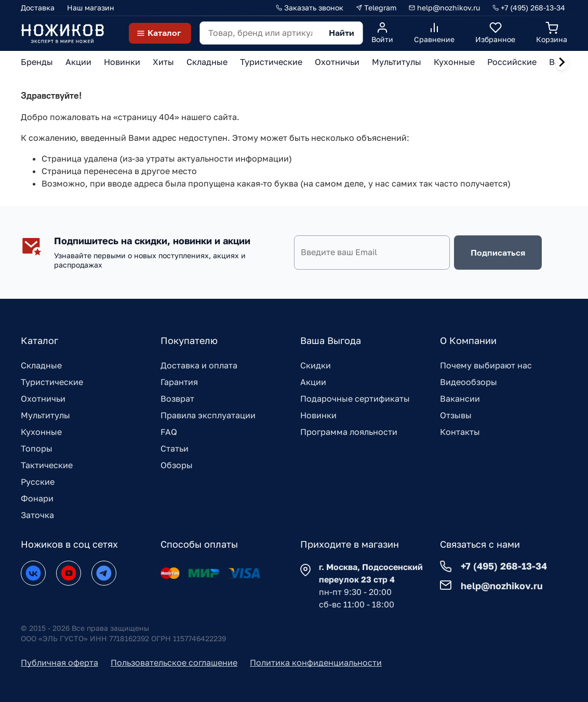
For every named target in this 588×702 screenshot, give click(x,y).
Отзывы (456, 415)
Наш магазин (91, 8)
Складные (41, 365)
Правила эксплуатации (208, 415)
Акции (313, 382)
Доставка (38, 8)
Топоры (37, 448)
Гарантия (179, 382)
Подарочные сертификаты (355, 399)
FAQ (169, 432)
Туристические (52, 382)
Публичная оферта (59, 663)
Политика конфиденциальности (316, 663)
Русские (38, 482)
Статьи (175, 448)
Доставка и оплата (199, 365)
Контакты (460, 432)
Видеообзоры (469, 382)
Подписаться (498, 253)
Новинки (318, 415)
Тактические (47, 465)
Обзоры (177, 465)
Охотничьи (43, 399)
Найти (342, 33)
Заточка (37, 515)
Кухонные (41, 432)
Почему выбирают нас (486, 365)
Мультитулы (45, 415)
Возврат (177, 399)
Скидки (316, 365)
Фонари (37, 498)
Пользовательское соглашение (174, 663)
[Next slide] (562, 62)
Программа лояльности (349, 432)
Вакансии (460, 399)
